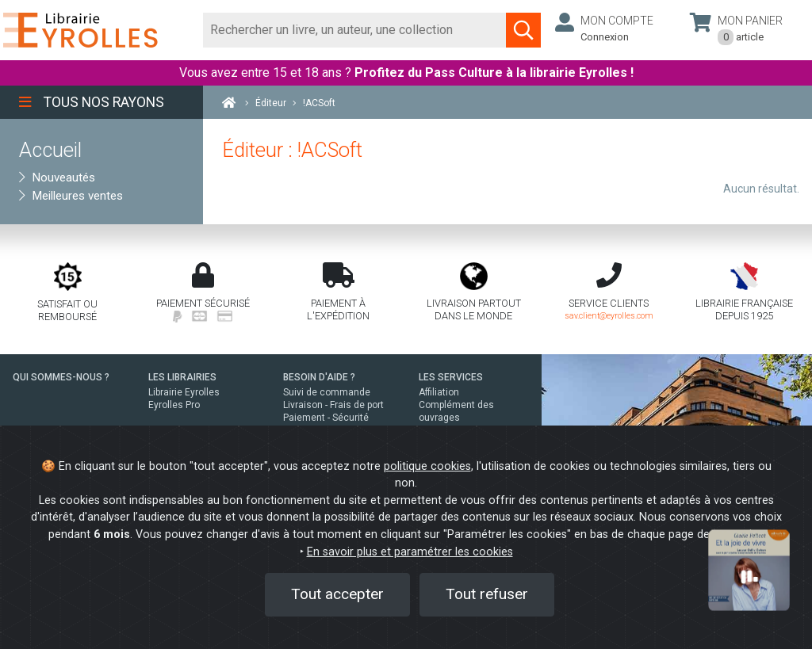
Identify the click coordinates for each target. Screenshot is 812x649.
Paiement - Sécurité (326, 418)
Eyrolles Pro (174, 405)
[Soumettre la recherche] (523, 30)
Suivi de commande (327, 392)
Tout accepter (337, 594)
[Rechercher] (355, 30)
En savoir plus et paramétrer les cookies (410, 552)
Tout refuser (487, 594)
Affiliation (439, 392)
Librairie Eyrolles (184, 392)
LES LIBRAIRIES (182, 377)
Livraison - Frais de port (333, 405)
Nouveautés (57, 178)
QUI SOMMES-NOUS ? (61, 377)
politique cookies (427, 466)
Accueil (50, 150)
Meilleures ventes (71, 196)
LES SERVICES (451, 377)
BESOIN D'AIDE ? (319, 377)
